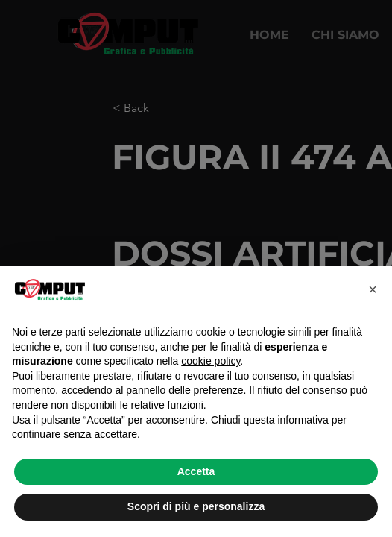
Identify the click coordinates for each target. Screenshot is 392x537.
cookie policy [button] (211, 361)
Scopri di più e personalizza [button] (196, 506)
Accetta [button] (196, 471)
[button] (373, 289)
